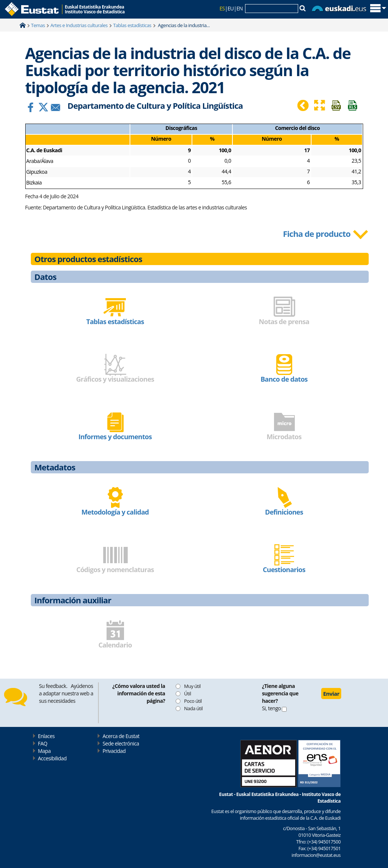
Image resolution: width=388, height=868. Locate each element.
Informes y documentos (115, 437)
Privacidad (114, 751)
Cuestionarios (284, 570)
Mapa (44, 751)
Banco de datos (284, 379)
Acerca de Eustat (121, 736)
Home (23, 25)
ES (222, 8)
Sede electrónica (121, 743)
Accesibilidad (52, 758)
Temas (38, 25)
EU (231, 8)
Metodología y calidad (115, 512)
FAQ (43, 743)
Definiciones (284, 512)
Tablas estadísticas (132, 25)
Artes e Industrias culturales (79, 25)
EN (240, 8)
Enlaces (46, 736)
